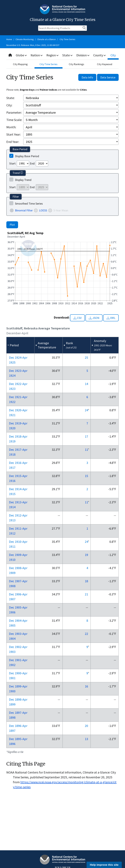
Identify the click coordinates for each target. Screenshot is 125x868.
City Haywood (105, 64)
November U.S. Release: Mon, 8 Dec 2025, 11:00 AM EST (33, 45)
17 (86, 436)
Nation (37, 55)
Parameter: (14, 112)
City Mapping (20, 64)
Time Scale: (14, 120)
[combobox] (62, 55)
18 (86, 581)
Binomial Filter (24, 210)
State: (10, 98)
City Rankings (76, 64)
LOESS (43, 210)
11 (86, 450)
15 (86, 476)
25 (86, 357)
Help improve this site (104, 865)
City (113, 55)
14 (86, 384)
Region (53, 55)
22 (86, 634)
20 (86, 726)
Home (9, 39)
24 (86, 410)
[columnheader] (21, 345)
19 (86, 555)
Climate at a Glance (46, 39)
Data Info (87, 77)
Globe (21, 55)
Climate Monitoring (25, 39)
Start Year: (14, 134)
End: (32, 163)
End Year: (13, 142)
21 (86, 594)
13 (86, 739)
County (100, 55)
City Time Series (67, 39)
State (68, 55)
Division (83, 55)
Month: (11, 127)
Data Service (108, 77)
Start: (13, 163)
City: (9, 105)
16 (86, 686)
